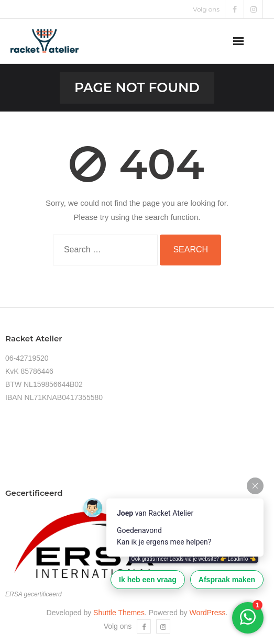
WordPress (208, 613)
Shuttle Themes (119, 613)
